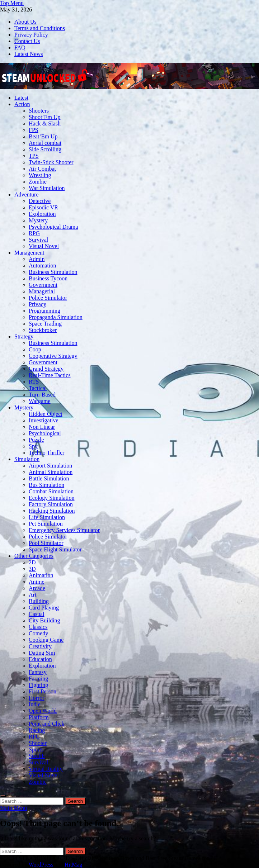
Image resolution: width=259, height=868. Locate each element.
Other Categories (34, 556)
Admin (37, 259)
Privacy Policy (31, 35)
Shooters (39, 111)
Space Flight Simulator (55, 549)
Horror (37, 698)
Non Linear (42, 427)
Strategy (24, 336)
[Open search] (3, 796)
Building (39, 601)
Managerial (42, 291)
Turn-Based (42, 395)
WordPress (41, 865)
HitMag (74, 865)
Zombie (38, 182)
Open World (43, 711)
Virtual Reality (46, 769)
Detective (40, 201)
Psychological (45, 433)
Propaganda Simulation (56, 317)
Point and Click (47, 724)
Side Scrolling (45, 149)
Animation (41, 575)
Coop (35, 349)
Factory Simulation (51, 504)
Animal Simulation (51, 472)
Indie (35, 704)
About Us (25, 22)
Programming (44, 311)
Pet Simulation (46, 524)
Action (22, 104)
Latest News (29, 54)
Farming (38, 679)
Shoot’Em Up (44, 117)
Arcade (37, 588)
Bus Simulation (46, 485)
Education (40, 659)
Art (32, 595)
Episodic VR (43, 207)
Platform (39, 717)
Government (43, 285)
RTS (34, 382)
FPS (34, 130)
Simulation (27, 459)
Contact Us (27, 41)
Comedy (38, 633)
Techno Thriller (46, 453)
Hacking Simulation (52, 511)
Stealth (37, 756)
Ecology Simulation (52, 498)
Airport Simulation (50, 466)
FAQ (20, 48)
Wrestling (40, 175)
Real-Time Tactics (50, 375)
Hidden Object (46, 414)
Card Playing (44, 608)
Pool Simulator (46, 543)
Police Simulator (48, 298)
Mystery (38, 220)
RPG (34, 233)
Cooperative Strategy (53, 356)
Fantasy (38, 672)
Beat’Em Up (43, 136)
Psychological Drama (53, 227)
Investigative (44, 420)
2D (32, 562)
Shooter (38, 743)
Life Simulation (47, 517)
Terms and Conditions (40, 28)
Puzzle (36, 440)
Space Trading (45, 324)
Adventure (27, 195)
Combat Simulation (51, 491)
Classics (38, 627)
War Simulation (47, 188)
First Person (43, 691)
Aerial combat (45, 143)
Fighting (38, 685)
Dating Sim (42, 653)
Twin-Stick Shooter (51, 162)
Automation (42, 265)
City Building (44, 620)
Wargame (40, 401)
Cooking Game (46, 640)
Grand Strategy (46, 369)
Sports (36, 750)
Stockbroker (43, 330)
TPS (34, 156)
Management (29, 253)
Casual (37, 614)
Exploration (42, 214)
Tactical (38, 388)
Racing (37, 730)
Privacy (37, 304)
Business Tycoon (48, 278)
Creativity (40, 646)
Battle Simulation (49, 478)
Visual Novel (44, 246)
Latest (21, 98)
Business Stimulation (53, 272)
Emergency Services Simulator (64, 530)
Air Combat (42, 169)
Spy (33, 446)
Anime (37, 582)
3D (32, 569)
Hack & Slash (45, 124)
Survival (38, 240)
